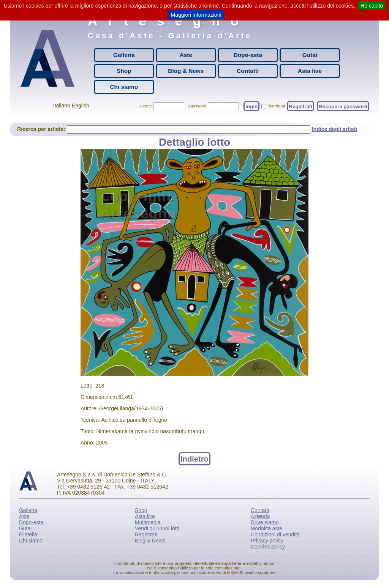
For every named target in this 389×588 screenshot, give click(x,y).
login (251, 106)
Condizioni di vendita (275, 534)
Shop (124, 71)
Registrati (300, 106)
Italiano (62, 106)
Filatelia (28, 534)
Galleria (124, 55)
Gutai (310, 55)
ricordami (276, 106)
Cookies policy (268, 547)
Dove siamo (265, 522)
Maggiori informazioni (196, 15)
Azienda (260, 516)
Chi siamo (124, 87)
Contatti (248, 71)
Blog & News (186, 71)
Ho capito (372, 6)
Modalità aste (266, 528)
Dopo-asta (248, 55)
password (198, 106)
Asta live (310, 71)
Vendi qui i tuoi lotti (157, 528)
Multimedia (148, 522)
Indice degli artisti (334, 129)
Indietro (194, 459)
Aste (186, 55)
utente (146, 106)
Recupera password (343, 106)
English (81, 106)
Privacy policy (267, 541)
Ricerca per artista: (42, 129)
